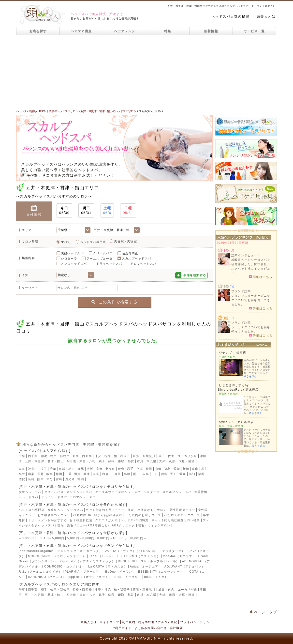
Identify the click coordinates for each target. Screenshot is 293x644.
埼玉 (44, 469)
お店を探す (38, 31)
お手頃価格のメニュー (54, 515)
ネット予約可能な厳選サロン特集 (176, 520)
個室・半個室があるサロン (147, 510)
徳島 (164, 474)
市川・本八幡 (147, 461)
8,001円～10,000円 (112, 538)
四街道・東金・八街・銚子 (86, 461)
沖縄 (81, 479)
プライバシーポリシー (196, 622)
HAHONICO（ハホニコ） (47, 577)
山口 (155, 474)
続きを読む (250, 376)
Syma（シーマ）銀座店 (236, 422)
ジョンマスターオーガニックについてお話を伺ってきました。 (251, 300)
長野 (40, 474)
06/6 (107, 210)
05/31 (86, 210)
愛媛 (183, 474)
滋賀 (77, 474)
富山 (195, 469)
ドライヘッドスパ (109, 264)
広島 (146, 474)
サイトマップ (110, 622)
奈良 (96, 474)
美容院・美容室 (125, 241)
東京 (22, 469)
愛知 (177, 469)
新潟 (186, 469)
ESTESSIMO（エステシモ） (139, 556)
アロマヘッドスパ (143, 264)
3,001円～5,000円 (51, 538)
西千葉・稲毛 (38, 456)
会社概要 (176, 628)
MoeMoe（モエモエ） (179, 556)
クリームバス (103, 253)
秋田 (149, 469)
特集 (168, 31)
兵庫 (87, 474)
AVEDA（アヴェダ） (121, 551)
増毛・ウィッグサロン (154, 525)
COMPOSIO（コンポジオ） (65, 567)
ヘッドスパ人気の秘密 (230, 16)
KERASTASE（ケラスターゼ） (162, 551)
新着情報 (211, 31)
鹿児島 (70, 479)
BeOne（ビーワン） (120, 572)
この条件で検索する (114, 302)
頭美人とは (266, 16)
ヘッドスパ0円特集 (135, 520)
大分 (50, 479)
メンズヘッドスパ (74, 264)
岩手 (130, 469)
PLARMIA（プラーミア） (83, 572)
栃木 (72, 469)
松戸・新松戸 (60, 456)
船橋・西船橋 (82, 456)
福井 (22, 474)
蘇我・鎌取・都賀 (121, 461)
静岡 (59, 474)
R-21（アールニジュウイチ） (40, 572)
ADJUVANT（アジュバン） (185, 567)
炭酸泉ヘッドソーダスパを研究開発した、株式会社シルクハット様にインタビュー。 (251, 266)
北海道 (110, 469)
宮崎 (59, 479)
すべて (66, 242)
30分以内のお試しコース (143, 515)
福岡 (201, 474)
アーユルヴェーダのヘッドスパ (118, 492)
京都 (99, 469)
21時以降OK (82, 515)
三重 (68, 474)
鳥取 (118, 474)
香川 (173, 474)
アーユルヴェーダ (100, 259)
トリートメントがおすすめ (47, 520)
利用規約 (129, 622)
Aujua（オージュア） (146, 567)
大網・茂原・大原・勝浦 (177, 461)
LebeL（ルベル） (102, 556)
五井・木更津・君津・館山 (44, 461)
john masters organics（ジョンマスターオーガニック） (61, 551)
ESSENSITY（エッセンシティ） (162, 572)
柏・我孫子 (122, 456)
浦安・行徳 (103, 456)
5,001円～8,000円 (81, 538)
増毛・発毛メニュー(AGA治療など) (83, 525)
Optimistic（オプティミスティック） (88, 561)
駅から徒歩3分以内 (108, 515)
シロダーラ (69, 259)
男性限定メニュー (182, 510)
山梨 (31, 474)
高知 (192, 474)
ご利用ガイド (122, 628)
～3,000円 (26, 538)
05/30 (64, 210)
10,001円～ (138, 538)
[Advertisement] (146, 72)
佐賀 (22, 479)
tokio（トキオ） (156, 577)
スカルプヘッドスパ (137, 259)
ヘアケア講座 (81, 31)
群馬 (81, 469)
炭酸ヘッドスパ (72, 253)
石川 (205, 469)
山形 (158, 469)
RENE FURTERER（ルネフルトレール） (149, 561)
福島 (167, 469)
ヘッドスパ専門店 (93, 242)
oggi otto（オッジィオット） (90, 577)
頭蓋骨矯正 (130, 253)
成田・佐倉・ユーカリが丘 (178, 456)
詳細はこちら (261, 277)
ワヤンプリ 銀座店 (233, 353)
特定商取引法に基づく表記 (158, 622)
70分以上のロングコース (182, 515)
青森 (121, 469)
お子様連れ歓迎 (81, 520)
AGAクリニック (124, 525)
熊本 (40, 479)
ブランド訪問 (241, 291)
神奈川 (33, 469)
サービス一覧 (254, 31)
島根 (127, 474)
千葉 (22, 456)
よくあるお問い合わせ (151, 628)
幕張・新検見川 (144, 456)
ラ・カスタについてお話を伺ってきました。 (251, 329)
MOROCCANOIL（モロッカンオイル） (57, 556)
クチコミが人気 (106, 520)
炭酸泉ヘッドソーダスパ (65, 510)
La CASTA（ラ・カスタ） (108, 567)
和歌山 (107, 474)
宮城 (140, 469)
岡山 (136, 474)
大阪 (90, 469)
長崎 (31, 479)
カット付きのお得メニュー (105, 510)
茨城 (62, 469)
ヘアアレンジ (125, 31)
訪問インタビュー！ (246, 255)
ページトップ (263, 612)
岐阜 (50, 474)
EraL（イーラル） (128, 577)
